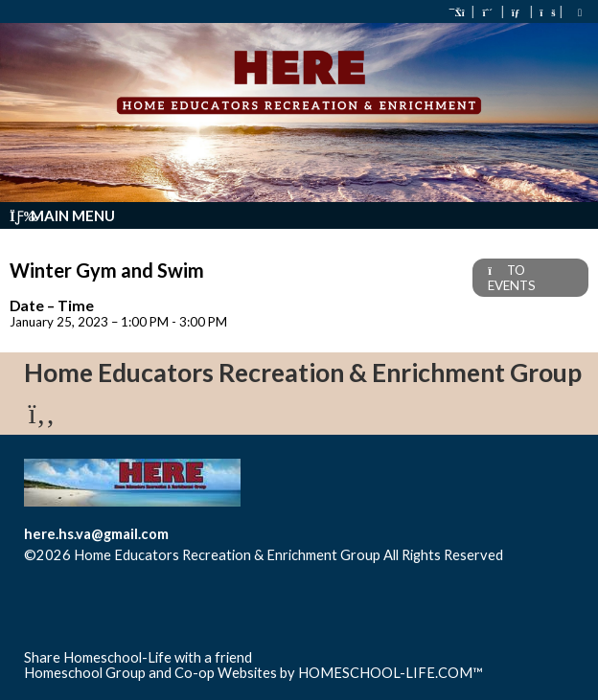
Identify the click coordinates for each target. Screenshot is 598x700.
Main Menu (62, 215)
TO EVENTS (512, 278)
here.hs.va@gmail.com (96, 534)
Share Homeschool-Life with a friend (138, 657)
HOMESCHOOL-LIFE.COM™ (391, 673)
